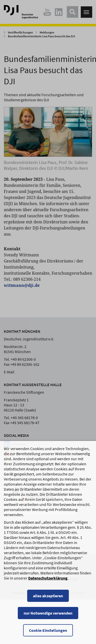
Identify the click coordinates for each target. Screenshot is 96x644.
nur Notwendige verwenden (48, 618)
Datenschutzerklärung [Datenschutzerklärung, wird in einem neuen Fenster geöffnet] (48, 583)
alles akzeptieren (48, 601)
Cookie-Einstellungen (48, 635)
